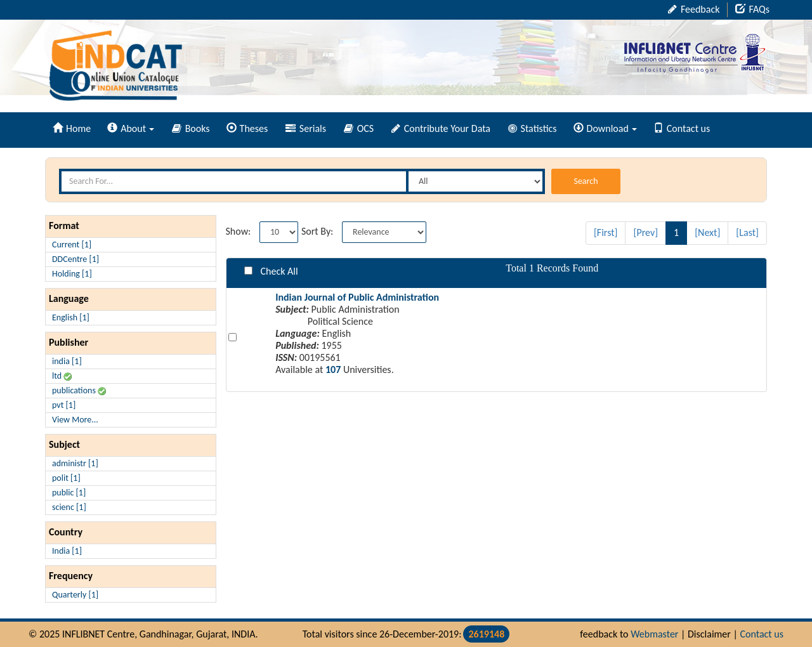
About (131, 128)
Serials (306, 128)
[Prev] (645, 232)
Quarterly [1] (75, 595)
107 (333, 369)
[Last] (747, 232)
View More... (75, 420)
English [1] (71, 317)
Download (605, 128)
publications (79, 390)
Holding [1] (72, 274)
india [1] (67, 361)
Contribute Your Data (441, 128)
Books (191, 128)
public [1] (69, 493)
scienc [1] (69, 507)
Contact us (682, 128)
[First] (606, 232)
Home (72, 128)
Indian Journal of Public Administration (357, 297)
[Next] (707, 232)
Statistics (533, 128)
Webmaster (654, 634)
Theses (247, 128)
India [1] (67, 551)
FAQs (752, 9)
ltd (62, 376)
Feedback (694, 9)
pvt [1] (64, 405)
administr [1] (75, 463)
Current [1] (72, 245)
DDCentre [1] (75, 259)
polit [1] (66, 478)
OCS (359, 128)
